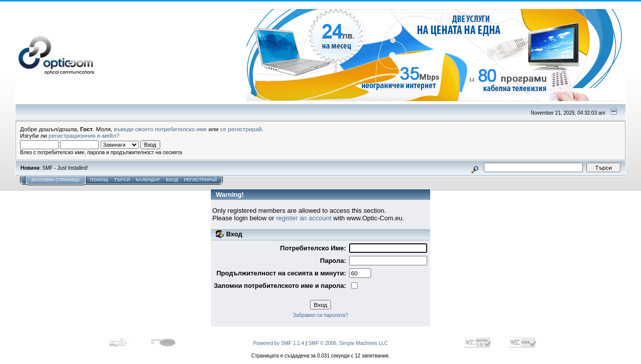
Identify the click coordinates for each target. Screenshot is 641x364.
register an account (304, 218)
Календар (148, 180)
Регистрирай (201, 180)
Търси (122, 180)
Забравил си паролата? (320, 315)
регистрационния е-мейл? (84, 135)
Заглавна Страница (55, 180)
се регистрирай (241, 129)
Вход (172, 180)
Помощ (99, 180)
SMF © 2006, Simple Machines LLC (348, 343)
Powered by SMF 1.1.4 (279, 343)
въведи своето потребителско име (161, 129)
